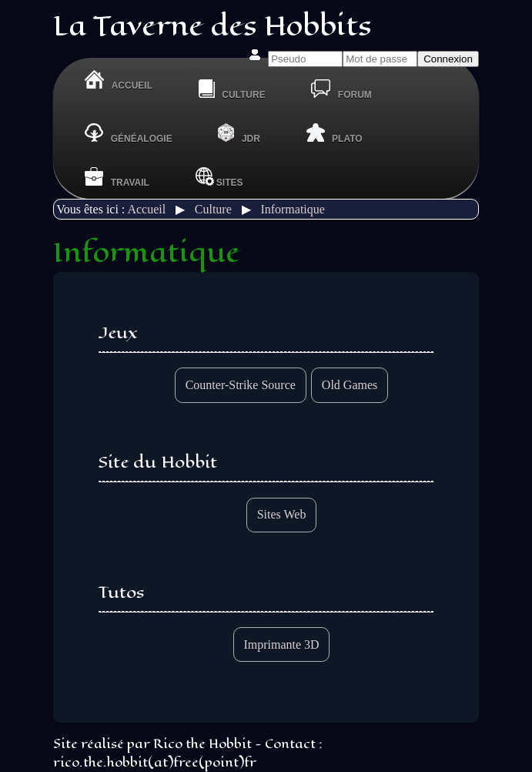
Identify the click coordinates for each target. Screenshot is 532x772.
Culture (213, 209)
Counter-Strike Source (241, 385)
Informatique (293, 209)
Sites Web (282, 514)
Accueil (146, 209)
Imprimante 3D (281, 644)
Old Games (350, 385)
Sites (219, 177)
